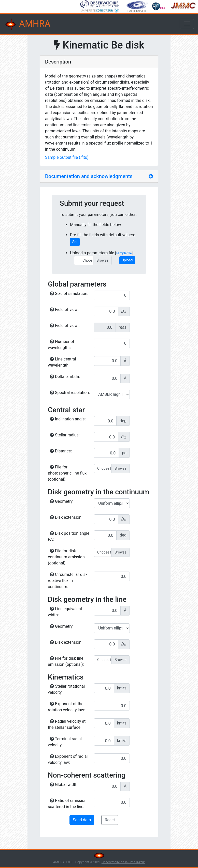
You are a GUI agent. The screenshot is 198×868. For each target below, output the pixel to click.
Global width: (64, 785)
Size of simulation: (69, 294)
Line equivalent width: (65, 612)
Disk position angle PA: (69, 536)
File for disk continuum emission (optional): (66, 557)
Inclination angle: (68, 419)
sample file (124, 253)
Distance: (61, 451)
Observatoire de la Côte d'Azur (123, 862)
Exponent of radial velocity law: (68, 759)
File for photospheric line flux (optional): (67, 473)
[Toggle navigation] (187, 24)
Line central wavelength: (62, 362)
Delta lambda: (65, 377)
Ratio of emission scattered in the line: (67, 804)
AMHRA (27, 24)
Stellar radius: (65, 435)
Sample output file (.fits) (67, 157)
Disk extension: (66, 517)
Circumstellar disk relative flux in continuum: (68, 581)
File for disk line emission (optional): (66, 661)
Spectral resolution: (70, 393)
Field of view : (65, 326)
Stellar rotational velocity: (66, 689)
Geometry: (62, 501)
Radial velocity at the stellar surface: (67, 724)
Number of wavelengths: (61, 345)
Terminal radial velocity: (65, 742)
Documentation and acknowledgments (89, 176)
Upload (127, 260)
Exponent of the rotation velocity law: (66, 707)
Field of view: (64, 310)
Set (75, 242)
